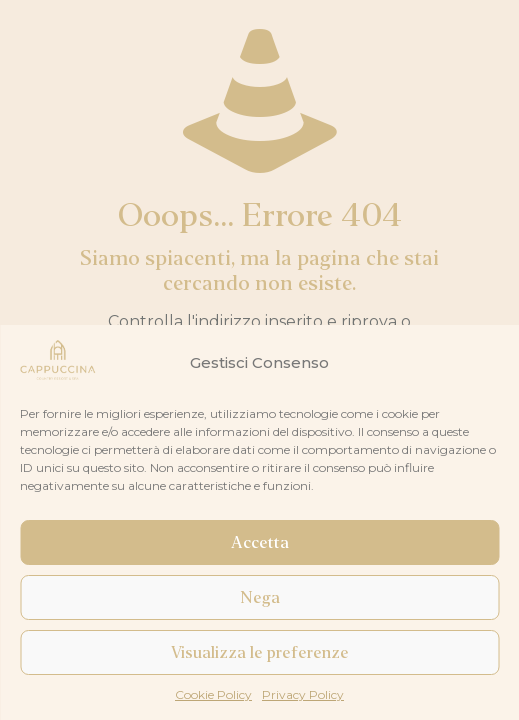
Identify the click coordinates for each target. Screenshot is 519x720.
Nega (260, 598)
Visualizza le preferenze (260, 653)
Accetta (260, 543)
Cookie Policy (213, 694)
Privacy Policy (303, 694)
